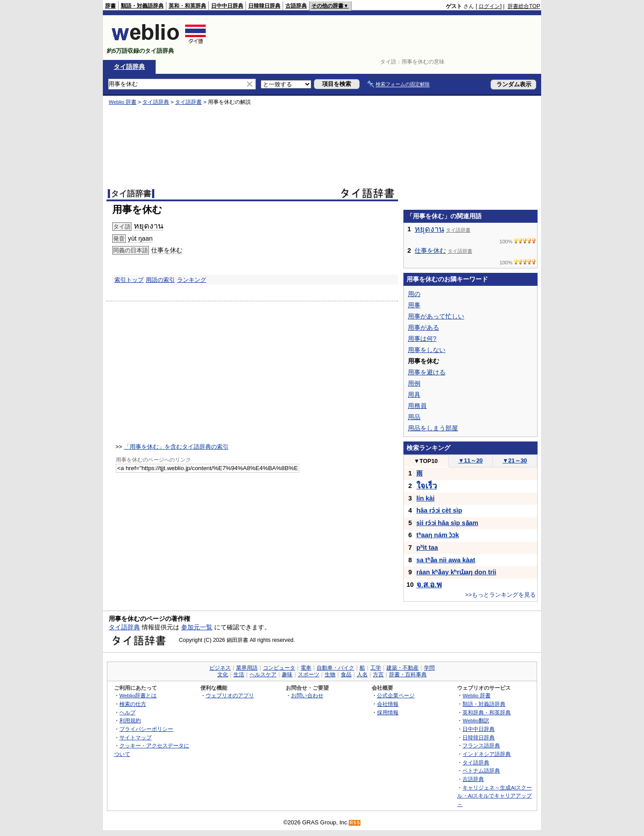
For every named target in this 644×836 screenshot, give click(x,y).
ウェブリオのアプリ (230, 695)
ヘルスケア (263, 675)
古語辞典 (296, 6)
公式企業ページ (396, 695)
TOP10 (426, 461)
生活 (239, 675)
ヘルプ (127, 712)
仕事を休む (167, 250)
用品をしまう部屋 (433, 428)
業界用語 (247, 668)
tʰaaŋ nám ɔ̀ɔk (438, 535)
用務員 (417, 406)
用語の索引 (160, 280)
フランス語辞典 (481, 745)
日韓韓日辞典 (264, 6)
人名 (362, 675)
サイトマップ (136, 737)
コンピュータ (279, 668)
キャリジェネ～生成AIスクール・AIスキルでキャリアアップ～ (494, 796)
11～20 (471, 460)
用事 (414, 305)
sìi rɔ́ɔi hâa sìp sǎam (447, 523)
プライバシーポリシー (146, 729)
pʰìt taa (427, 547)
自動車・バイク (335, 668)
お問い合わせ (307, 695)
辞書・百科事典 (408, 675)
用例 (414, 383)
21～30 (515, 460)
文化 (223, 675)
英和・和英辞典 (187, 6)
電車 (306, 668)
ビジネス (220, 668)
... (429, 585)
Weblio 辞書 (123, 102)
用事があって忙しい (436, 316)
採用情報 (388, 712)
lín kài (426, 498)
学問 (429, 668)
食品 (346, 675)
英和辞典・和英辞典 (487, 712)
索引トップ (129, 280)
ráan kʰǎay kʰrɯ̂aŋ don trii (456, 572)
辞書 (110, 6)
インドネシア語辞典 (487, 754)
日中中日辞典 (227, 6)
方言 (378, 675)
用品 (414, 417)
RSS (355, 823)
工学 (376, 668)
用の (414, 294)
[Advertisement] (377, 38)
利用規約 (130, 720)
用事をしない (427, 350)
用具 (414, 395)
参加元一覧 (197, 627)
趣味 (287, 675)
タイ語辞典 (129, 67)
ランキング (192, 280)
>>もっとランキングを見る (500, 595)
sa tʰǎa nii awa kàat (446, 560)
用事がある (424, 327)
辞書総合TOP (524, 6)
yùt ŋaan (140, 238)
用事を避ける (427, 372)
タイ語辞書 (188, 102)
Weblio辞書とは (138, 695)
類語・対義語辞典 (142, 6)
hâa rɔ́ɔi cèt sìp (439, 510)
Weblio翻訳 (476, 720)
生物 (330, 675)
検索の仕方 (133, 704)
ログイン (489, 6)
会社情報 (388, 704)
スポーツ (309, 675)
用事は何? (422, 339)
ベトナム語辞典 (481, 770)
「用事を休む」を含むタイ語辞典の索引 (176, 447)
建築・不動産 (402, 668)
